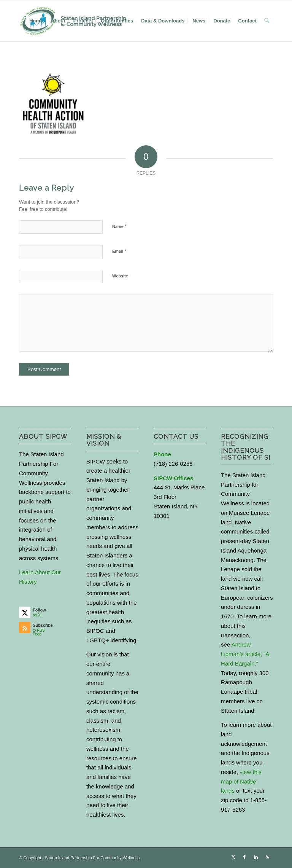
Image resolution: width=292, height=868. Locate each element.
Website (120, 276)
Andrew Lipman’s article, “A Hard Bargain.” (245, 654)
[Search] (267, 21)
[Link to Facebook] (244, 857)
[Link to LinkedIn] (256, 857)
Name (119, 226)
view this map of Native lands (241, 781)
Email (119, 251)
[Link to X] (233, 857)
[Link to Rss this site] (267, 857)
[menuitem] (36, 21)
